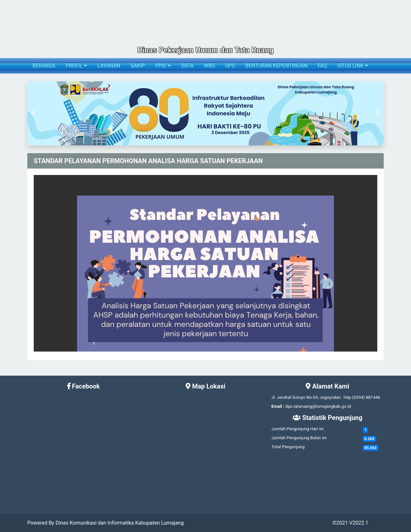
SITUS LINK (352, 66)
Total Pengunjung (288, 447)
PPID (163, 66)
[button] (33, 113)
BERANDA (44, 66)
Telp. (348, 397)
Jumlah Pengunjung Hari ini (297, 429)
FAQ (323, 66)
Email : (278, 406)
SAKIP (137, 66)
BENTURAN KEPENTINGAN (276, 66)
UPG (230, 66)
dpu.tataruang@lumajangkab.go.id (318, 406)
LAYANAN (109, 66)
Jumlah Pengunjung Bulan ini (299, 438)
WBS (209, 66)
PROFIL (77, 66)
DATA (187, 66)
